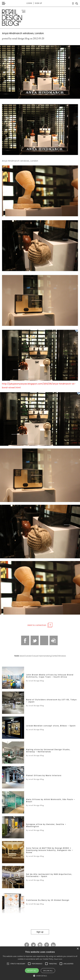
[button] (8, 964)
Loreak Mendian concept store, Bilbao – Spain (51, 726)
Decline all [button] (48, 971)
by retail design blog (35, 681)
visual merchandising (42, 656)
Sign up (38, 3)
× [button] (78, 949)
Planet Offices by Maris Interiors (44, 776)
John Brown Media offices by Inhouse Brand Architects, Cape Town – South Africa (50, 676)
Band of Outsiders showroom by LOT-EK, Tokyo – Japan (51, 701)
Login (29, 3)
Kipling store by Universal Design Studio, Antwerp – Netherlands (48, 751)
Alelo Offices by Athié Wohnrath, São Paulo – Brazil (51, 801)
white (55, 656)
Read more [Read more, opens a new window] (58, 959)
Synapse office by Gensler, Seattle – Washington (46, 825)
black (22, 656)
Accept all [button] (32, 971)
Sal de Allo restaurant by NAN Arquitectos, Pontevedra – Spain (49, 875)
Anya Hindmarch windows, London (23, 33)
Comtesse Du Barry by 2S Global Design (48, 900)
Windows (62, 656)
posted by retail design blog (16, 38)
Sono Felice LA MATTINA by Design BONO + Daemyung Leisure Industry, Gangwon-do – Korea (50, 850)
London (29, 656)
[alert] (40, 963)
